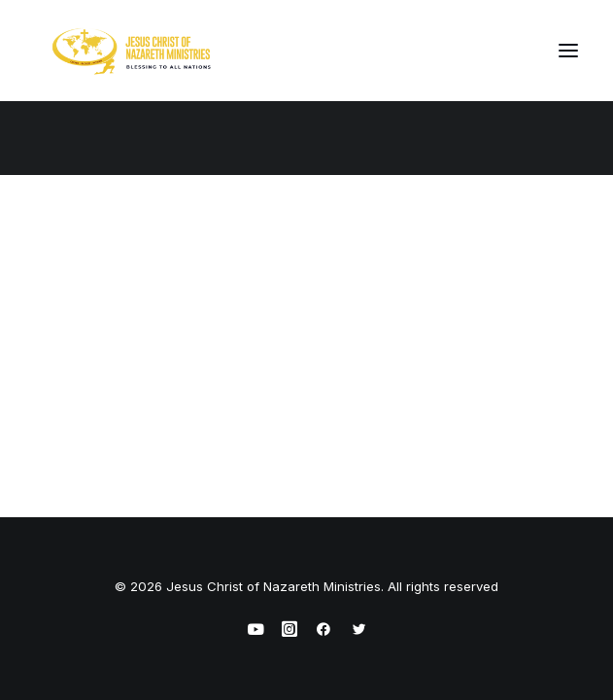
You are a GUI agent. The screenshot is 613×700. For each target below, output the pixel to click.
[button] (568, 51)
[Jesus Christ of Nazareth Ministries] (132, 51)
